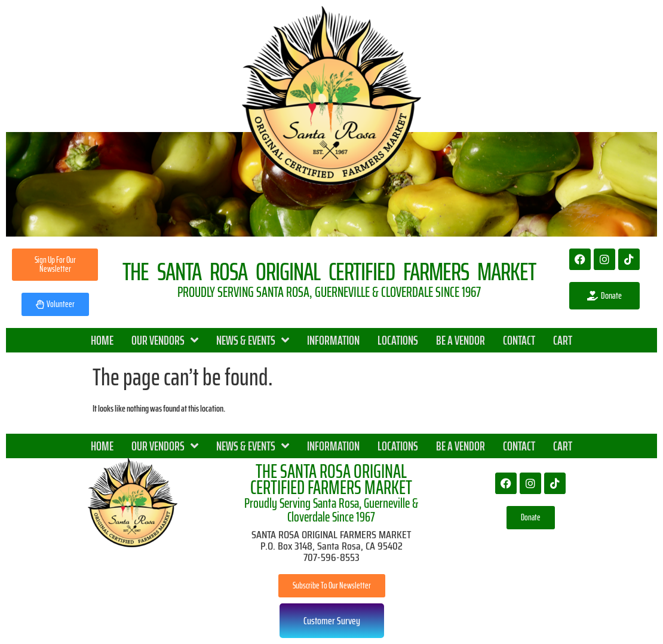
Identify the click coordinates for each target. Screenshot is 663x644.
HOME (102, 340)
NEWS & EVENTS (253, 340)
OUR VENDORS (165, 340)
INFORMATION (333, 340)
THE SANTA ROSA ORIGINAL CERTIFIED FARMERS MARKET (331, 479)
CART (563, 340)
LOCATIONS (398, 340)
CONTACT (519, 340)
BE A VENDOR (461, 340)
